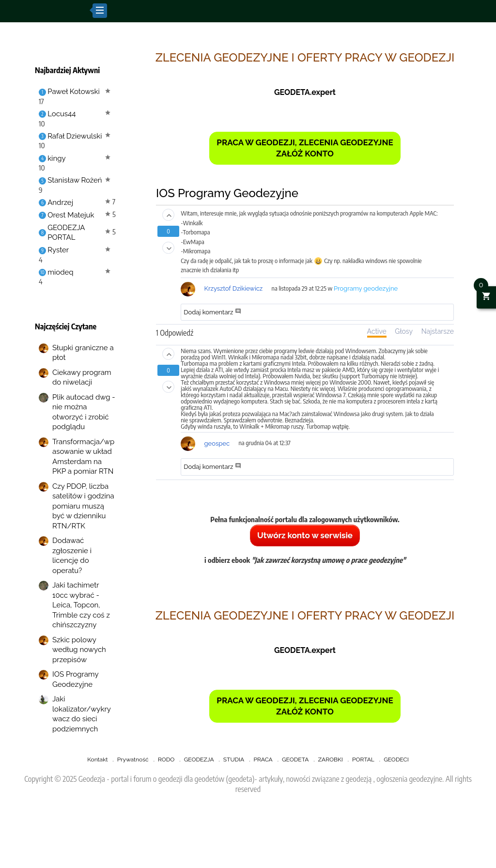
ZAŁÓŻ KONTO (305, 154)
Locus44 (62, 114)
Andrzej (60, 202)
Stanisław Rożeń (75, 180)
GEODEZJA (199, 759)
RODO (166, 759)
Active (377, 331)
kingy (56, 158)
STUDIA (234, 759)
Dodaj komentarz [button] (212, 312)
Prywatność (133, 759)
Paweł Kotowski (74, 92)
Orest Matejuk (71, 215)
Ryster (58, 250)
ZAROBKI (331, 759)
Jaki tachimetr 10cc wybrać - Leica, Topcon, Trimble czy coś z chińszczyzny (81, 605)
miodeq (60, 272)
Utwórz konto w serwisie (305, 535)
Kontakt (97, 759)
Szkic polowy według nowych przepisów (79, 650)
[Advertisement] (248, 842)
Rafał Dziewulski (75, 136)
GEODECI (396, 759)
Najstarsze (438, 331)
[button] (168, 215)
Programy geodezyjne (366, 288)
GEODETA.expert (305, 92)
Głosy (404, 331)
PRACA (263, 759)
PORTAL (363, 759)
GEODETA (295, 759)
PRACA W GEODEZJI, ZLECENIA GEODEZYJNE (305, 142)
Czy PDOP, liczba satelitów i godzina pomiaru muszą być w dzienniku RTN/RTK (83, 506)
